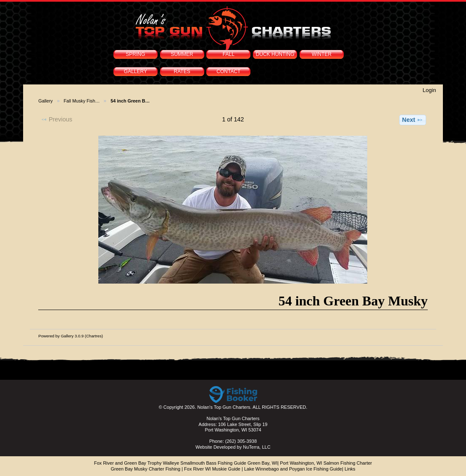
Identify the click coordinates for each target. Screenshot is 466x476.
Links (350, 469)
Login (429, 90)
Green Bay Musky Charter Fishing (145, 469)
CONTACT (228, 71)
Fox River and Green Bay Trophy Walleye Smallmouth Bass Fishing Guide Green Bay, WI (186, 463)
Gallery (45, 101)
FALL (229, 54)
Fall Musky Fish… (82, 101)
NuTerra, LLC (257, 447)
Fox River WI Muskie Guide (212, 469)
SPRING (135, 54)
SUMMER (182, 54)
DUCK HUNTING (275, 54)
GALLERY (136, 71)
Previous (57, 119)
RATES (182, 71)
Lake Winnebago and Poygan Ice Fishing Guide (293, 469)
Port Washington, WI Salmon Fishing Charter (326, 463)
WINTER (322, 54)
